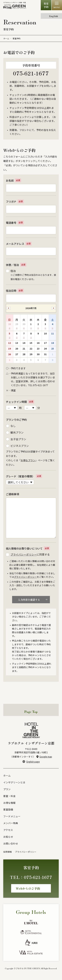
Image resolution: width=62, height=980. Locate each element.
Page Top (31, 712)
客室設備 (8, 811)
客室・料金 (9, 797)
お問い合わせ (11, 845)
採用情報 (8, 853)
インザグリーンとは (14, 783)
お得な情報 (9, 804)
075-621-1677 (31, 73)
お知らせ (8, 838)
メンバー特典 (11, 824)
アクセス (8, 831)
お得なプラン (28, 460)
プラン (7, 790)
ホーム (6, 38)
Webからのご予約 (28, 890)
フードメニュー (12, 817)
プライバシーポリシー (24, 555)
